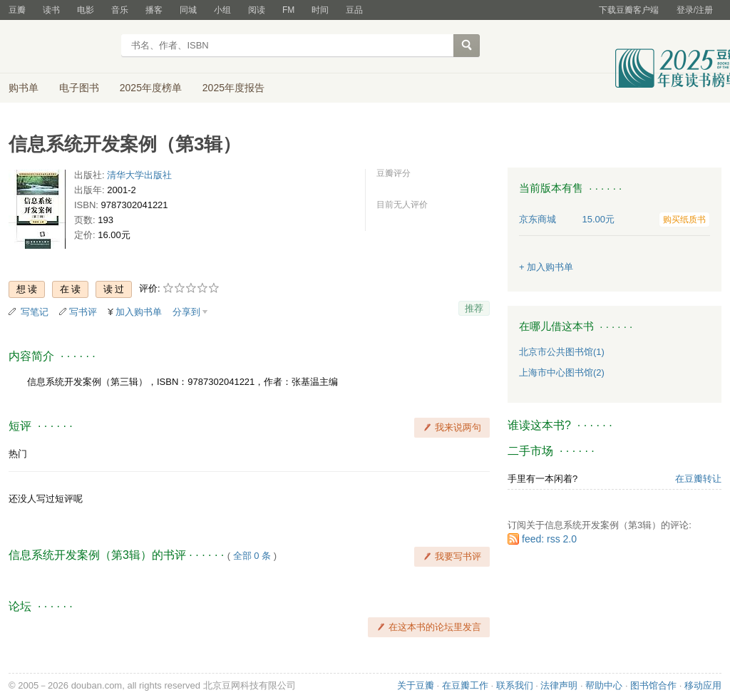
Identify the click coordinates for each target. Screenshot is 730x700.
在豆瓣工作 (465, 685)
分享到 (186, 312)
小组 (222, 10)
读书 (51, 10)
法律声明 (559, 685)
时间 (320, 10)
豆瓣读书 (60, 47)
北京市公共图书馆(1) (562, 352)
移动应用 (703, 685)
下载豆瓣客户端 (629, 10)
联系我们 (515, 685)
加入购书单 (139, 312)
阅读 (257, 10)
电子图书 (79, 88)
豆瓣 (17, 10)
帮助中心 (604, 685)
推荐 (474, 308)
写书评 (83, 312)
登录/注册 (695, 10)
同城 (188, 10)
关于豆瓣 (416, 685)
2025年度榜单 (151, 88)
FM (288, 10)
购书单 (24, 88)
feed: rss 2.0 (549, 539)
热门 (18, 454)
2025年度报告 (233, 88)
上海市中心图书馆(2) (562, 372)
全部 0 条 (252, 556)
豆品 (354, 10)
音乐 (120, 10)
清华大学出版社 (139, 175)
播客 (154, 10)
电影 (86, 10)
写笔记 (35, 312)
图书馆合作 (653, 685)
